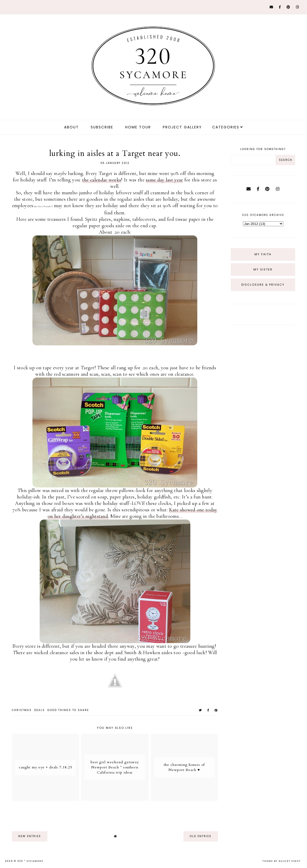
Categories (226, 127)
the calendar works (102, 180)
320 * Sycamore (30, 861)
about (71, 127)
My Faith (263, 254)
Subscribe (102, 127)
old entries (201, 836)
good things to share (68, 710)
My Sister (263, 269)
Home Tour (138, 127)
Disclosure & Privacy (263, 285)
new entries (30, 836)
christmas (22, 710)
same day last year (164, 180)
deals (40, 710)
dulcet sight (290, 861)
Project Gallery (182, 127)
